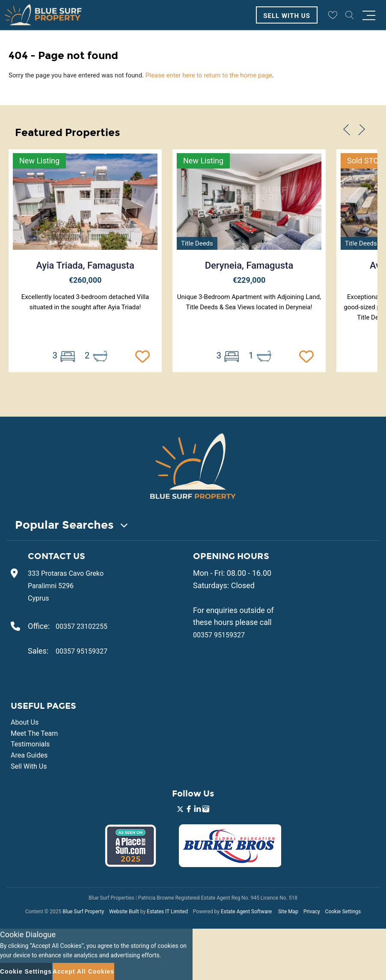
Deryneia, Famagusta (249, 265)
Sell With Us (287, 16)
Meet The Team (34, 733)
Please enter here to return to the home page (209, 75)
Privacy (312, 912)
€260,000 (85, 280)
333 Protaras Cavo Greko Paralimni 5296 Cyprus (66, 586)
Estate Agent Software (246, 912)
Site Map (288, 912)
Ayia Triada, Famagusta (85, 265)
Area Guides (29, 755)
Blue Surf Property (83, 912)
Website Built (124, 912)
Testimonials (30, 744)
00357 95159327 (82, 651)
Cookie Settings (343, 912)
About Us (25, 722)
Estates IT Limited (167, 912)
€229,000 (249, 280)
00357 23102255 (82, 626)
